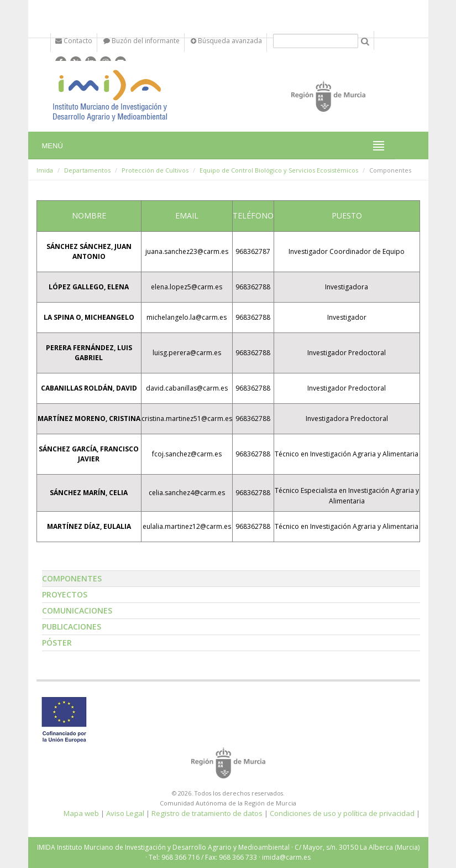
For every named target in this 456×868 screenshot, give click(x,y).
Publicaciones (72, 627)
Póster (57, 643)
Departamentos (87, 170)
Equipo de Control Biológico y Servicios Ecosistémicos (279, 170)
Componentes (72, 578)
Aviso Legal (125, 813)
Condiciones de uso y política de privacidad (342, 813)
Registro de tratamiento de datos (207, 813)
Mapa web (81, 813)
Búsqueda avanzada (226, 41)
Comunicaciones (77, 610)
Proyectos (65, 594)
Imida (45, 170)
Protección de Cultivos (155, 170)
